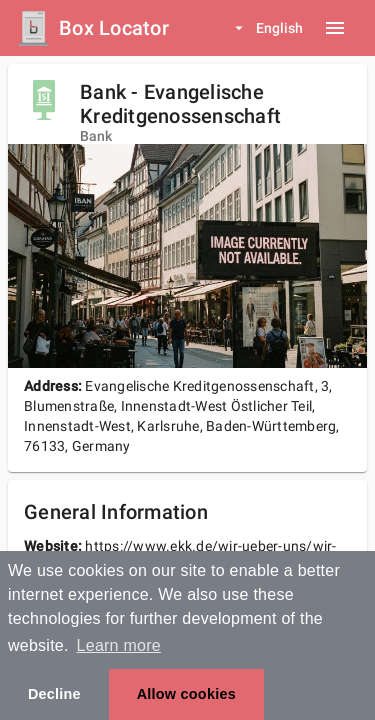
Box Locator (114, 28)
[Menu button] (335, 28)
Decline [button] (54, 694)
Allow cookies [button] (186, 694)
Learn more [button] (119, 645)
